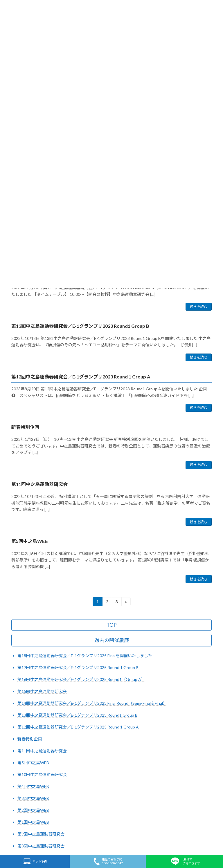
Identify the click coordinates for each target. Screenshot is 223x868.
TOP (112, 625)
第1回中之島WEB (33, 822)
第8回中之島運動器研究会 (41, 846)
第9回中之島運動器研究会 (41, 834)
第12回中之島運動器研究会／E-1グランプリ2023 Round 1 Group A (81, 377)
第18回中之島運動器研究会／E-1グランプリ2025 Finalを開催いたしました (85, 656)
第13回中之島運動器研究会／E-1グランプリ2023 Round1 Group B (80, 326)
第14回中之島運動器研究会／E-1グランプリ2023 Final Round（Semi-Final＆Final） (92, 703)
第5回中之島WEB (30, 541)
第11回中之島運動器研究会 (39, 484)
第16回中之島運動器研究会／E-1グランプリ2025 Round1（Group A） (81, 679)
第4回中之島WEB (33, 786)
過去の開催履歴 (112, 640)
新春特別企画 (25, 427)
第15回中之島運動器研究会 (42, 691)
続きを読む (199, 307)
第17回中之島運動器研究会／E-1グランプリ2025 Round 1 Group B (78, 667)
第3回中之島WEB (33, 798)
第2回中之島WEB (33, 810)
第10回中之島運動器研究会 (42, 774)
